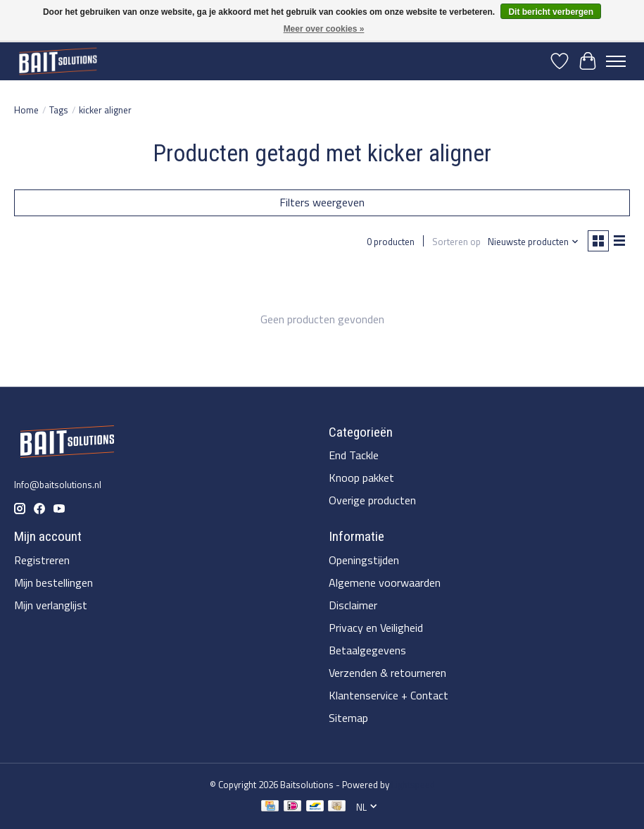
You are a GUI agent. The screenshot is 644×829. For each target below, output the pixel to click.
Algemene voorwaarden (385, 582)
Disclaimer (353, 605)
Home (26, 110)
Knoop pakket (361, 478)
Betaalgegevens (367, 650)
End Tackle (354, 455)
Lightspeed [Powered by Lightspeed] (413, 785)
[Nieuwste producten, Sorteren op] (533, 242)
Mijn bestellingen (53, 582)
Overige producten (372, 500)
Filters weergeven (322, 202)
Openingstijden (364, 560)
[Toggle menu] (616, 61)
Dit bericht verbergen (551, 12)
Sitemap (348, 718)
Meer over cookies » (324, 29)
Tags (59, 110)
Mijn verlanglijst (51, 605)
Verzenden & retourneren (387, 673)
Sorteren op (456, 242)
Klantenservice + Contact (389, 695)
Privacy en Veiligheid (376, 628)
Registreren (42, 560)
